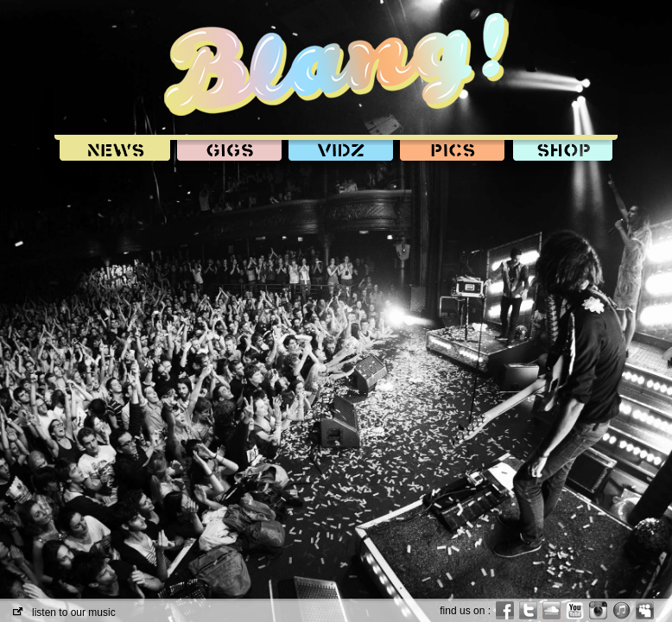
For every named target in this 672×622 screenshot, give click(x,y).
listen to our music (64, 612)
